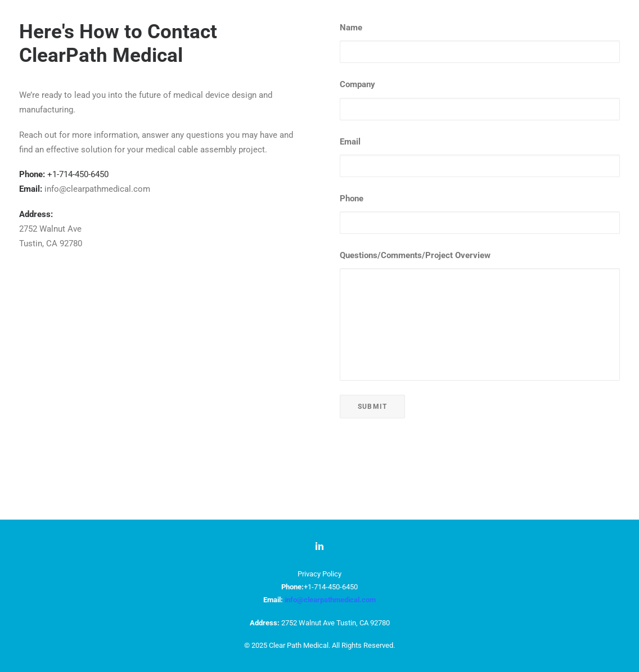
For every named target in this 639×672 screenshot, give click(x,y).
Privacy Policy (319, 574)
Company (357, 150)
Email (350, 207)
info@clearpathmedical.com (330, 600)
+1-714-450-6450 (78, 240)
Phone (352, 264)
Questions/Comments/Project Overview (415, 321)
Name (351, 93)
